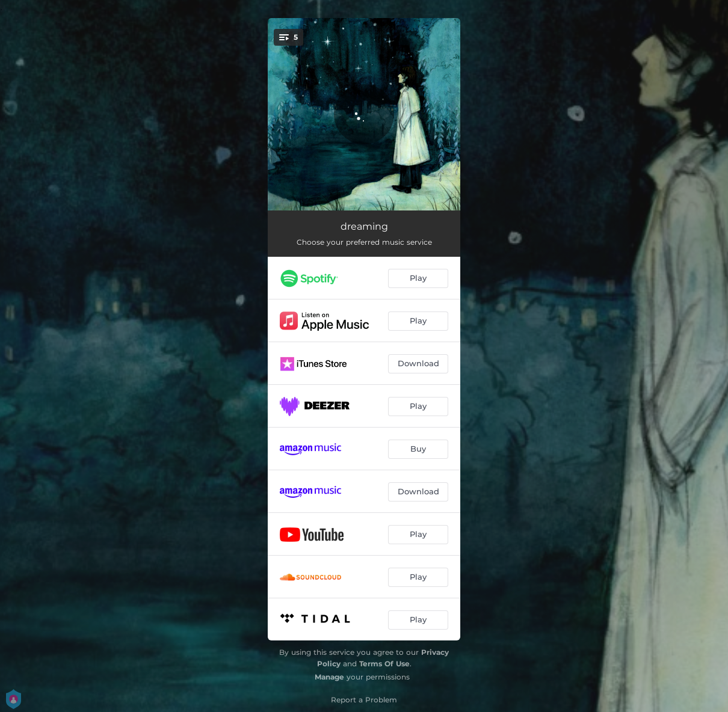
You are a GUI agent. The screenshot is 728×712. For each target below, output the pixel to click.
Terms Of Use (384, 664)
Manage (329, 677)
